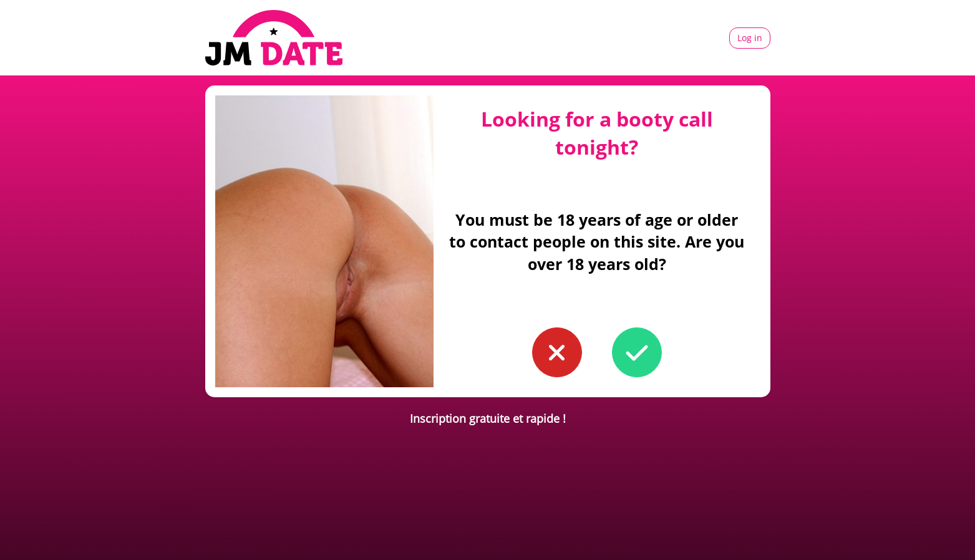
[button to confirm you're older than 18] (637, 352)
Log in (750, 38)
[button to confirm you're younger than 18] (557, 352)
